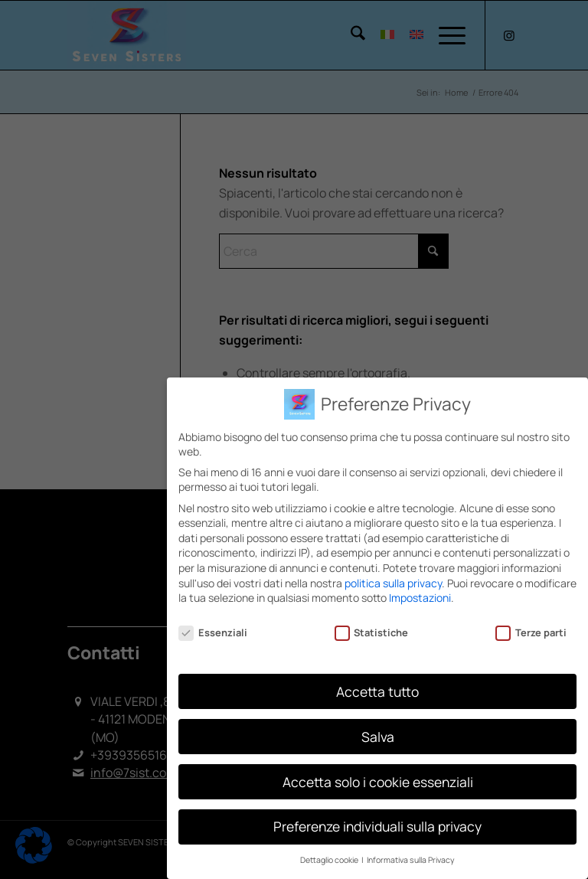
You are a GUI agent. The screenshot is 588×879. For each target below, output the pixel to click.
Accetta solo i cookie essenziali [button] (378, 780)
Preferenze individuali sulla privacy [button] (377, 825)
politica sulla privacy (393, 582)
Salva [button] (378, 735)
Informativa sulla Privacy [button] (411, 859)
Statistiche (372, 631)
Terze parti (531, 631)
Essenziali (213, 631)
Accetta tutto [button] (377, 690)
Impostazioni (420, 597)
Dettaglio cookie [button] (330, 859)
